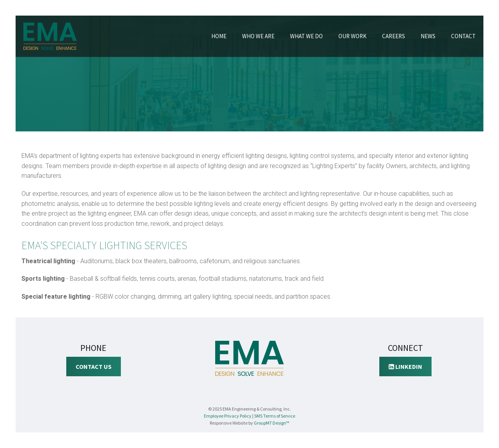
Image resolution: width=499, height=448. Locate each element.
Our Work (352, 36)
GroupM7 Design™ (272, 423)
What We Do (306, 36)
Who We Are (258, 36)
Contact (463, 36)
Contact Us (94, 367)
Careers (394, 36)
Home (219, 36)
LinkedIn (405, 367)
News (428, 36)
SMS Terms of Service (275, 416)
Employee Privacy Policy (228, 416)
